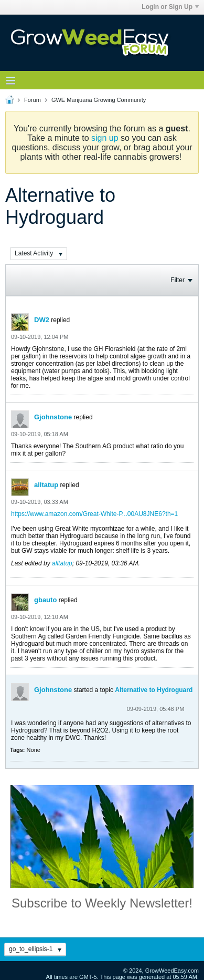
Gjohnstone (53, 417)
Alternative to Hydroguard (154, 690)
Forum (33, 100)
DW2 (42, 320)
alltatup (46, 485)
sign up (105, 138)
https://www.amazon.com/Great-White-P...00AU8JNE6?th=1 (94, 514)
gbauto (45, 600)
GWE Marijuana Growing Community (99, 100)
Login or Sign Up (170, 7)
